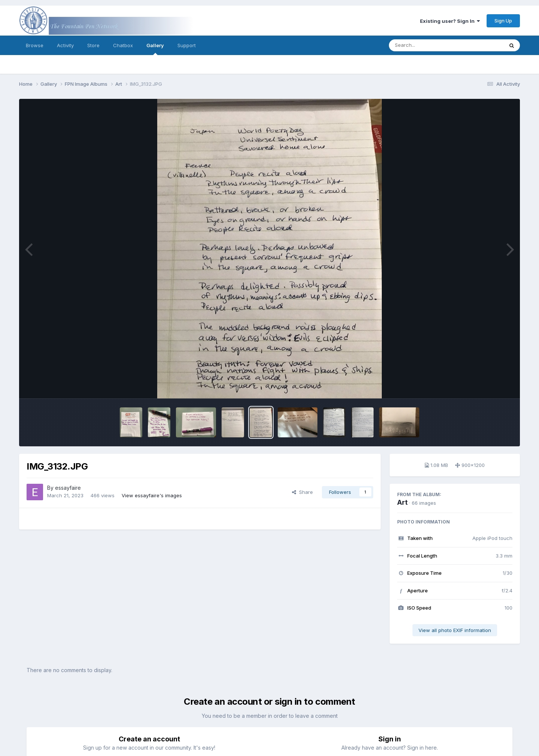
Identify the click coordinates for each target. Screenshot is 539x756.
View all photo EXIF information (455, 630)
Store (93, 45)
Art (402, 502)
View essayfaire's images (152, 495)
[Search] (426, 45)
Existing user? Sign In (450, 21)
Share (302, 492)
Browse (35, 45)
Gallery (155, 49)
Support (187, 45)
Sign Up (503, 21)
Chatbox (123, 45)
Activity (65, 45)
